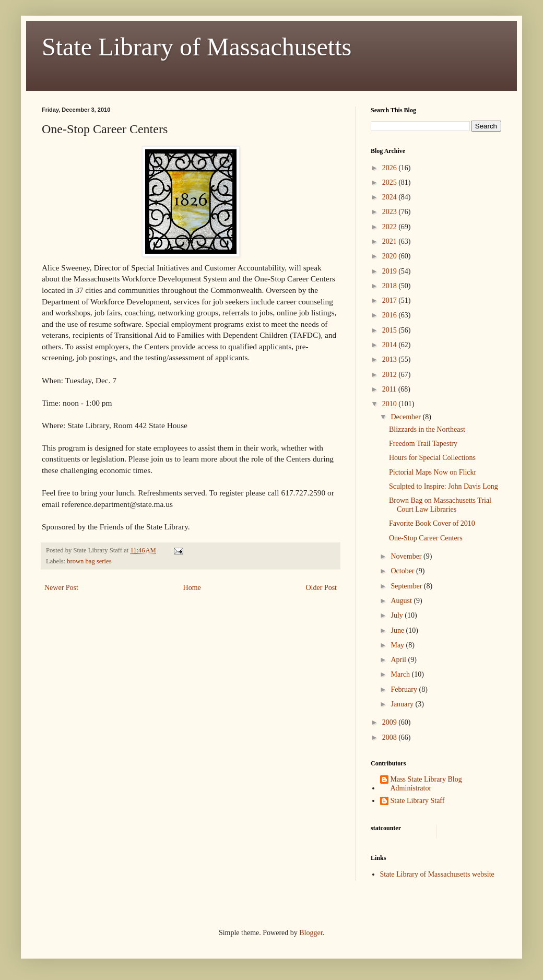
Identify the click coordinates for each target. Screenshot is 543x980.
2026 (391, 168)
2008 (391, 737)
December (406, 417)
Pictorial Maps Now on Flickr (433, 472)
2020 (391, 256)
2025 (391, 182)
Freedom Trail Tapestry (423, 444)
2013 (391, 359)
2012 (391, 375)
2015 (391, 330)
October (403, 571)
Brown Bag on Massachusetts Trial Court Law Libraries (440, 505)
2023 (391, 212)
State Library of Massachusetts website (437, 874)
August (402, 601)
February (405, 689)
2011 (390, 389)
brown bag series (89, 561)
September (407, 586)
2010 (391, 404)
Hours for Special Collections (432, 458)
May (398, 645)
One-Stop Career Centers (426, 538)
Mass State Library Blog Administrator (426, 784)
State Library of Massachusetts (197, 47)
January (403, 704)
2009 (391, 722)
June (398, 630)
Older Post (322, 588)
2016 (391, 315)
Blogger (311, 933)
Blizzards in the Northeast (427, 429)
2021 (391, 241)
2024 (391, 197)
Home (192, 588)
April (399, 660)
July (398, 615)
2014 (391, 345)
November (407, 556)
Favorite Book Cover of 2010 (432, 523)
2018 (391, 286)
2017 (391, 300)
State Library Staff (418, 801)
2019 (391, 271)
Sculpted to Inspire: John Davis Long (444, 486)
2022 (391, 227)
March (401, 674)
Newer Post (61, 588)
